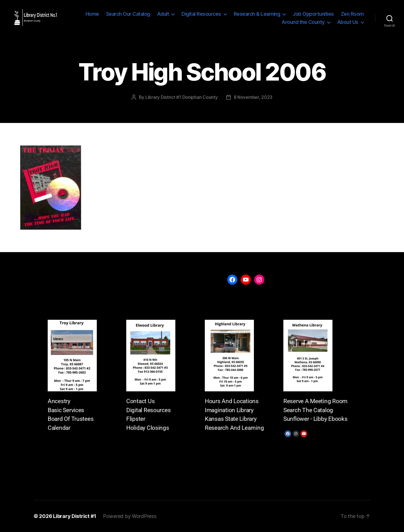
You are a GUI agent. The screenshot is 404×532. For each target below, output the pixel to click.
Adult (163, 14)
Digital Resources (201, 14)
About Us (348, 22)
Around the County (303, 22)
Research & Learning (257, 14)
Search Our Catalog (128, 14)
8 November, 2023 (253, 97)
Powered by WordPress (130, 516)
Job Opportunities (313, 14)
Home (92, 14)
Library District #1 (75, 516)
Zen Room (352, 14)
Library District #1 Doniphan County (182, 97)
